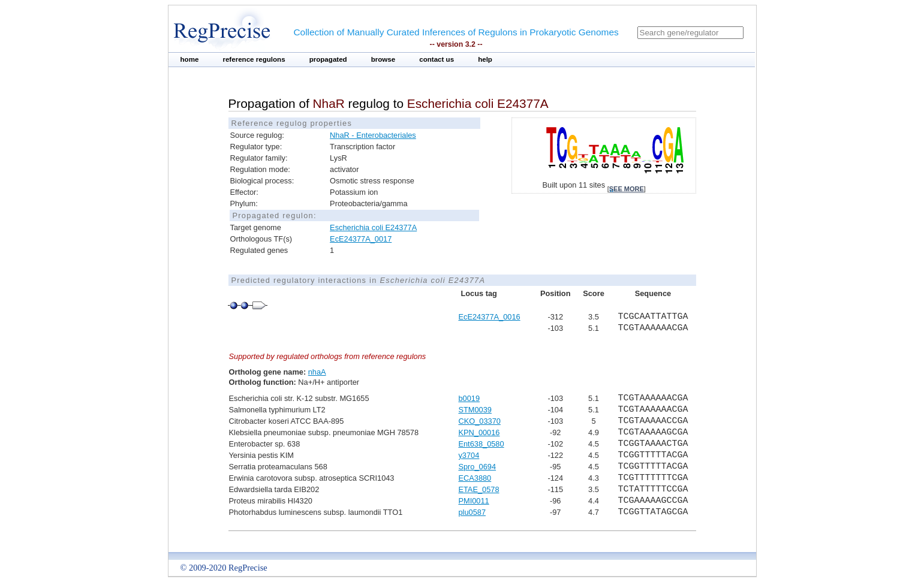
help (485, 59)
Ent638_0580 (481, 444)
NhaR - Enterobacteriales (373, 135)
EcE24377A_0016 (489, 317)
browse (383, 59)
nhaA (317, 372)
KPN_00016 (479, 432)
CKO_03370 (479, 421)
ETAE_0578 (478, 489)
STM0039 (475, 410)
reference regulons (254, 59)
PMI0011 (473, 501)
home (190, 59)
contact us (437, 59)
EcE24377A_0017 (361, 239)
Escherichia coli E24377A (373, 227)
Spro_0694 (477, 467)
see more (627, 189)
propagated (328, 59)
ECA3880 (475, 478)
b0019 (469, 398)
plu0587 (472, 512)
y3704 (469, 455)
